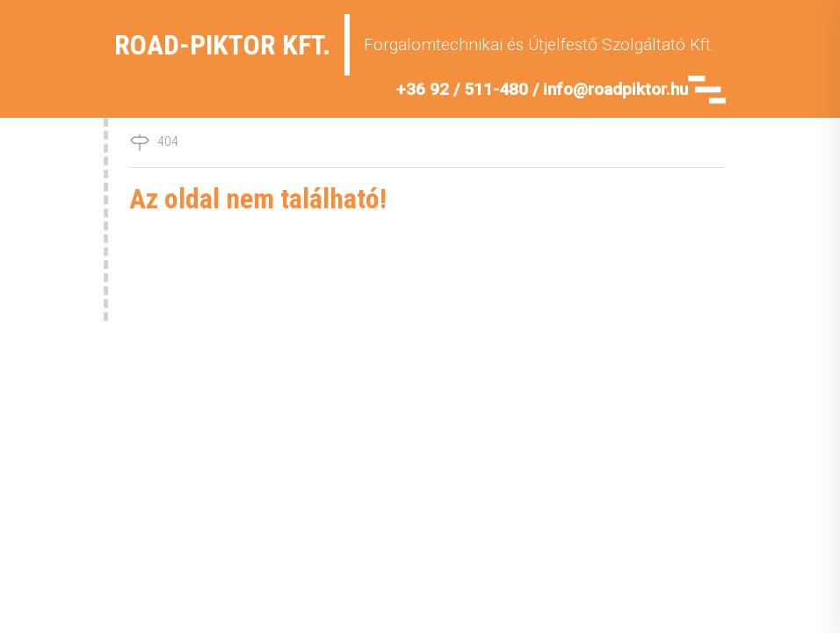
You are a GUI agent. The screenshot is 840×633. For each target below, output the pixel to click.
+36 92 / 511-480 (462, 89)
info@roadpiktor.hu (616, 89)
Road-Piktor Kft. (222, 45)
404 (168, 142)
